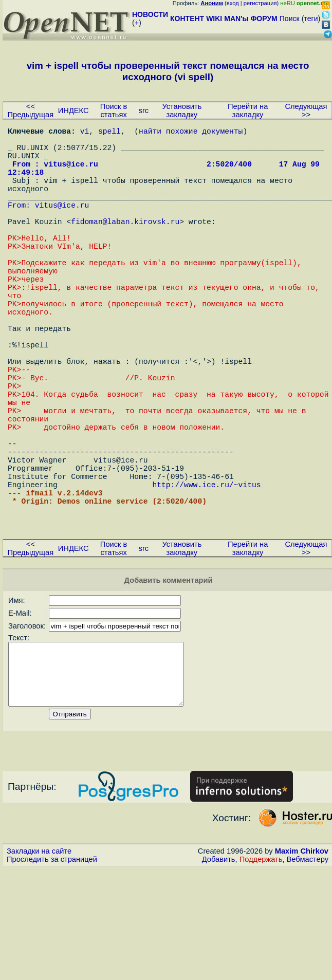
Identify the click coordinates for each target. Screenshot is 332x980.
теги (311, 19)
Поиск (290, 19)
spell (109, 133)
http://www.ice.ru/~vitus (206, 575)
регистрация (260, 3)
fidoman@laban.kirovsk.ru (125, 246)
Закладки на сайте (39, 962)
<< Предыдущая (31, 110)
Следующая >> (306, 110)
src (144, 110)
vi (85, 133)
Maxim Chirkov (302, 962)
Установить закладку (182, 110)
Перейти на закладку (248, 110)
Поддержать (261, 970)
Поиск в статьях (114, 110)
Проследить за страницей (52, 970)
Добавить (219, 970)
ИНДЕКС (73, 110)
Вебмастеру (308, 970)
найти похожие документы (191, 133)
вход (233, 3)
